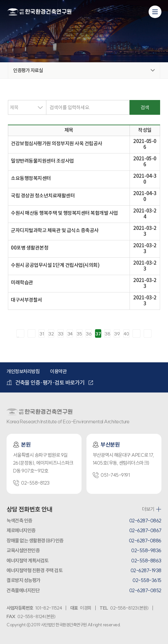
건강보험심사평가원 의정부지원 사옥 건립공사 (57, 144)
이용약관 (58, 371)
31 (42, 334)
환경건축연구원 (39, 12)
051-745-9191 (111, 475)
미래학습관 (22, 283)
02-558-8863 (146, 561)
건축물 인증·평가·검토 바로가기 (45, 382)
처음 (20, 333)
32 (51, 334)
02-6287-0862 (145, 521)
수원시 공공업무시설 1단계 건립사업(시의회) (55, 265)
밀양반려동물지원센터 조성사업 (42, 161)
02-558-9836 (146, 550)
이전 (32, 333)
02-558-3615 (147, 580)
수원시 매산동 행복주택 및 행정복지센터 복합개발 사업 (64, 213)
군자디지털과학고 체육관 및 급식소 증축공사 (55, 231)
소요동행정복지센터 (31, 179)
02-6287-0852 (145, 590)
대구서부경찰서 (26, 300)
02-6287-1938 (146, 570)
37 (98, 334)
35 (79, 334)
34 (70, 334)
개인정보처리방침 (23, 371)
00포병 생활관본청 (30, 248)
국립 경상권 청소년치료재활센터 (43, 196)
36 (89, 334)
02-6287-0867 (145, 530)
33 (61, 334)
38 (107, 334)
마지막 (148, 333)
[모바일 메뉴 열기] (155, 12)
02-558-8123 (31, 483)
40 (126, 334)
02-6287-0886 (145, 541)
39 (117, 334)
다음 (136, 333)
